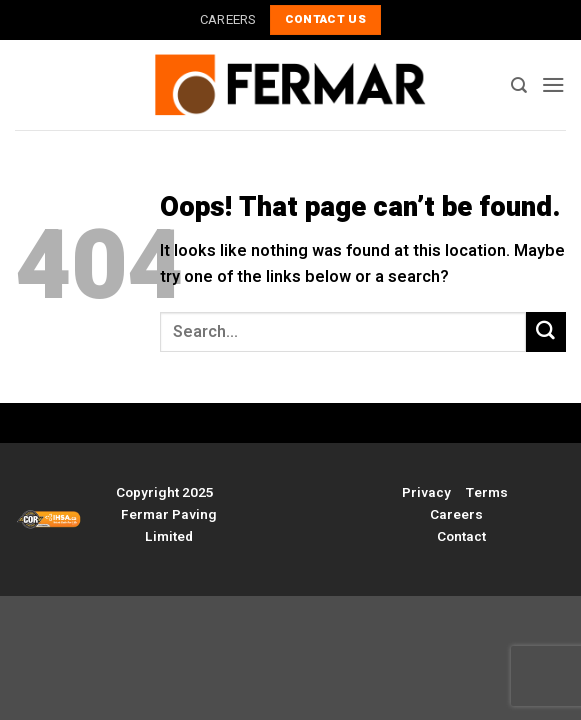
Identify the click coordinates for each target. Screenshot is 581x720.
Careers (456, 515)
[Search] (519, 85)
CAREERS (228, 19)
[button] (553, 84)
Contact (461, 537)
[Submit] (546, 332)
